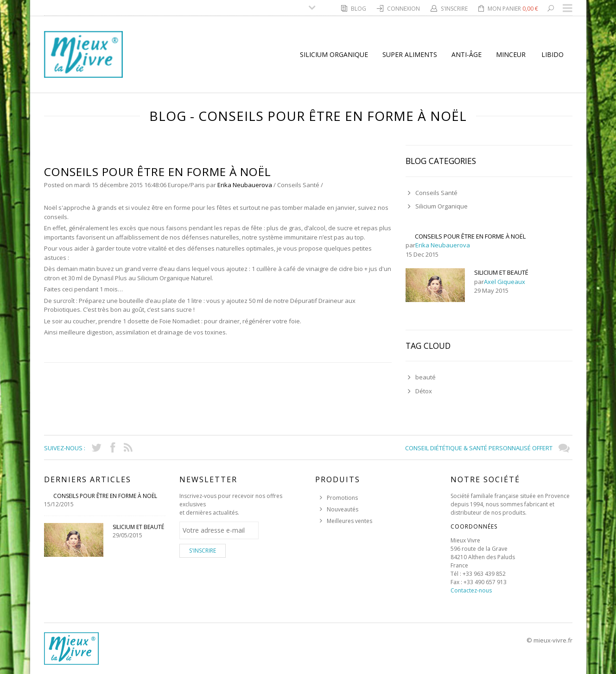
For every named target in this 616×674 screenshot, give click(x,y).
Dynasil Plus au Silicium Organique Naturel (152, 278)
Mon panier (513, 9)
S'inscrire (455, 9)
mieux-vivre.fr (553, 640)
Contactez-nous (471, 590)
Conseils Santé (298, 185)
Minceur (511, 54)
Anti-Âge (467, 54)
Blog (359, 9)
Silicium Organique (334, 54)
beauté (425, 377)
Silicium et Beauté (501, 272)
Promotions (342, 498)
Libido (552, 54)
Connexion (404, 9)
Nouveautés (343, 509)
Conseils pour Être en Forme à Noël (470, 236)
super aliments (410, 54)
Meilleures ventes (349, 521)
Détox (424, 391)
